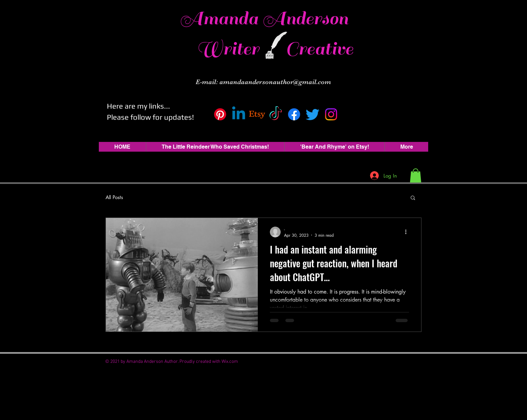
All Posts (114, 197)
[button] (416, 176)
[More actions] (408, 232)
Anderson (305, 18)
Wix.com (230, 362)
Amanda (221, 18)
